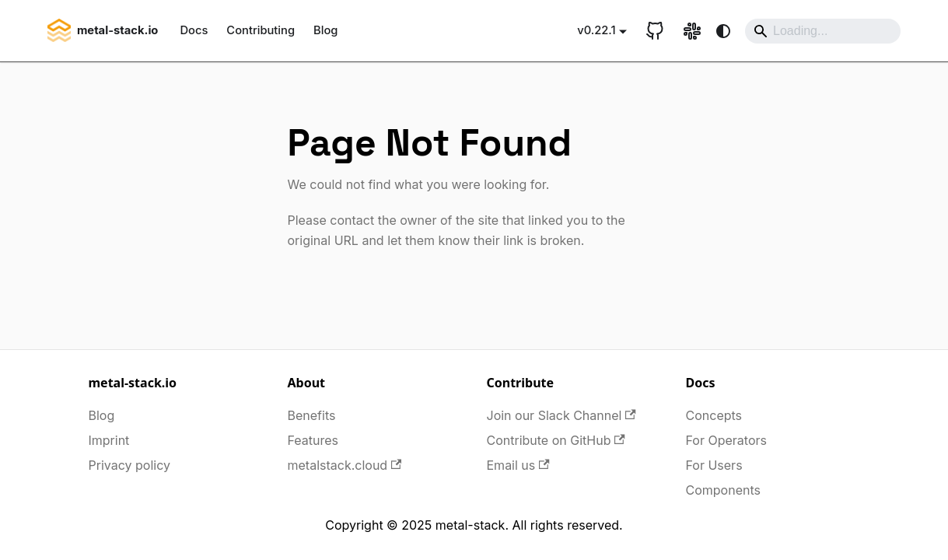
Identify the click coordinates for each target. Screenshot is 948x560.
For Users (714, 465)
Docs (194, 30)
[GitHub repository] (655, 31)
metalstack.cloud (345, 465)
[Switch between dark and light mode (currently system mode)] (723, 31)
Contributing (261, 30)
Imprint (109, 440)
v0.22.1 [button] (596, 30)
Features (313, 440)
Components (723, 490)
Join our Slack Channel (561, 415)
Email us (518, 465)
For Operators (726, 440)
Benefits (312, 415)
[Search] (823, 31)
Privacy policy (129, 465)
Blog (325, 30)
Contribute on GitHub (556, 440)
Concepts (714, 415)
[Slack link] (692, 31)
